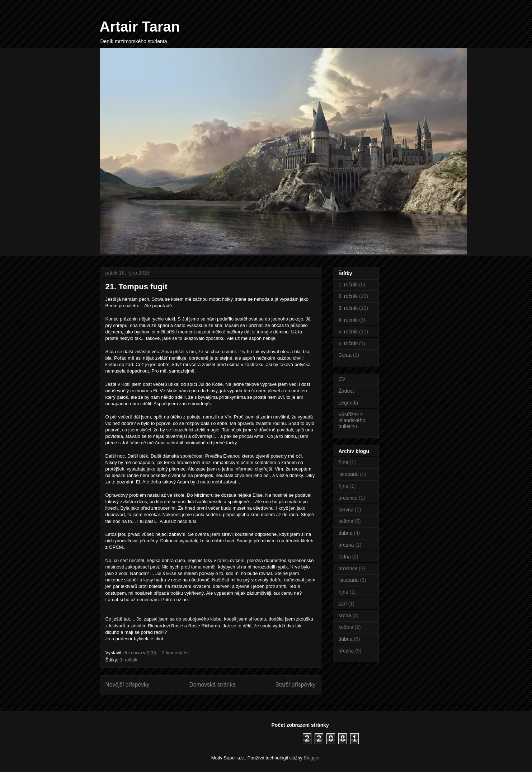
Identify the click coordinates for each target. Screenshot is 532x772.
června (346, 510)
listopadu (349, 474)
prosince (348, 498)
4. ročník (348, 320)
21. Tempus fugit (136, 287)
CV (342, 379)
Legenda (349, 403)
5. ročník (348, 332)
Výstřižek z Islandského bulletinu (352, 421)
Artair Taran (140, 27)
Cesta (345, 355)
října (343, 462)
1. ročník (348, 285)
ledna (345, 557)
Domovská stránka (213, 685)
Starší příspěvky (296, 685)
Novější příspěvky (128, 685)
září (343, 604)
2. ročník (348, 296)
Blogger (312, 758)
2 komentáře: (176, 653)
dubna (346, 533)
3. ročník (128, 660)
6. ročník (348, 343)
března (346, 545)
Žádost (346, 391)
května (346, 521)
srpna (345, 616)
